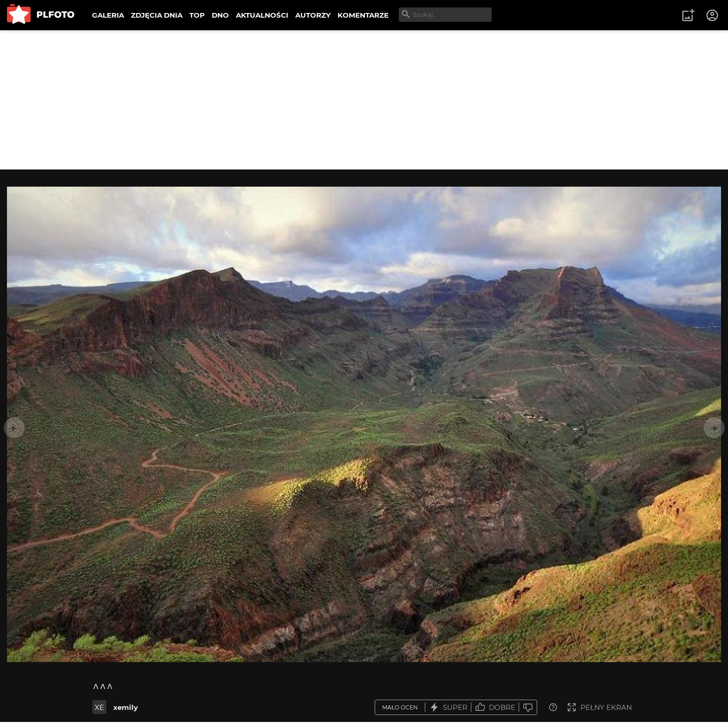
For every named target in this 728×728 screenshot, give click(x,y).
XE (99, 707)
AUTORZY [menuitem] (313, 15)
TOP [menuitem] (197, 15)
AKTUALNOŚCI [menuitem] (262, 15)
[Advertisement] (364, 100)
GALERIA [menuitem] (108, 15)
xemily (126, 707)
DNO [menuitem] (220, 15)
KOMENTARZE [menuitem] (363, 15)
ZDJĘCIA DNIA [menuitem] (157, 15)
